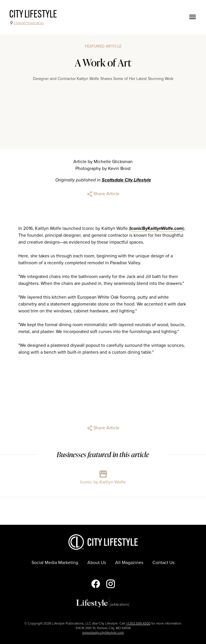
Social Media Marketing (55, 563)
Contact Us (163, 563)
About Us (97, 563)
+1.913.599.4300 (138, 623)
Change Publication (27, 23)
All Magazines (129, 563)
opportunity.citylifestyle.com (103, 633)
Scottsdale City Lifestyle (126, 180)
